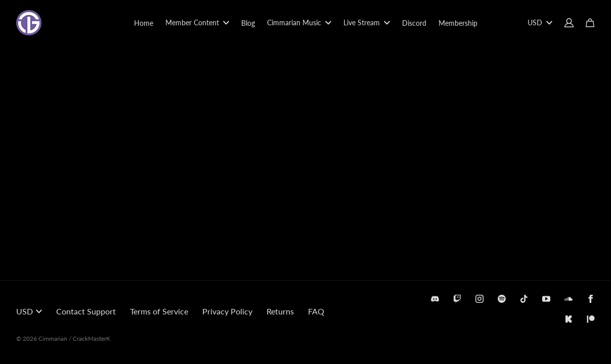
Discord (414, 23)
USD (540, 22)
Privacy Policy (227, 311)
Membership (458, 23)
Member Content (197, 22)
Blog (248, 23)
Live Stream (367, 22)
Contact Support (86, 311)
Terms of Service (159, 311)
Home (144, 23)
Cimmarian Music (299, 22)
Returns (280, 311)
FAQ (316, 311)
